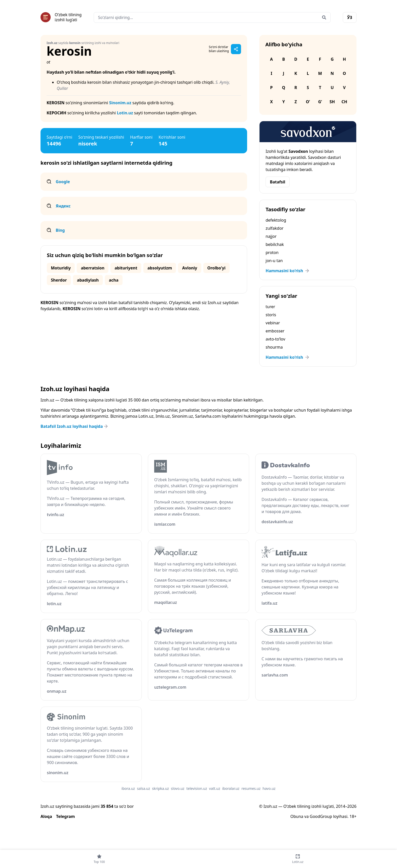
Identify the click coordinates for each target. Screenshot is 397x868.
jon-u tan (274, 261)
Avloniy (190, 268)
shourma (274, 347)
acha (114, 280)
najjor (271, 236)
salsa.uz (144, 788)
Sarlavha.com (208, 416)
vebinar (273, 323)
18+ (353, 816)
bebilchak (275, 244)
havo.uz (269, 788)
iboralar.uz (231, 788)
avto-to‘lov (275, 339)
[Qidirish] (324, 17)
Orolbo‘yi (216, 268)
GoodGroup (321, 816)
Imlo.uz (163, 416)
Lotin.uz (125, 113)
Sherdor (59, 280)
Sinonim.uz (120, 103)
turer (270, 307)
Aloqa (46, 816)
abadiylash (88, 280)
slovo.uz (178, 788)
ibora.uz (128, 788)
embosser (275, 331)
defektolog (276, 220)
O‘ (308, 102)
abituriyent (126, 268)
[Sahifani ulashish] (236, 49)
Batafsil (278, 182)
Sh (332, 102)
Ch (344, 102)
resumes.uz (251, 788)
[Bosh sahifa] (61, 17)
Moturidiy (61, 268)
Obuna (297, 816)
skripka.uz (161, 788)
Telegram (66, 816)
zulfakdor (275, 228)
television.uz (197, 788)
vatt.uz (215, 788)
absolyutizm (160, 268)
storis (271, 315)
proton (272, 252)
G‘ (320, 102)
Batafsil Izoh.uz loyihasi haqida (75, 426)
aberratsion (93, 268)
